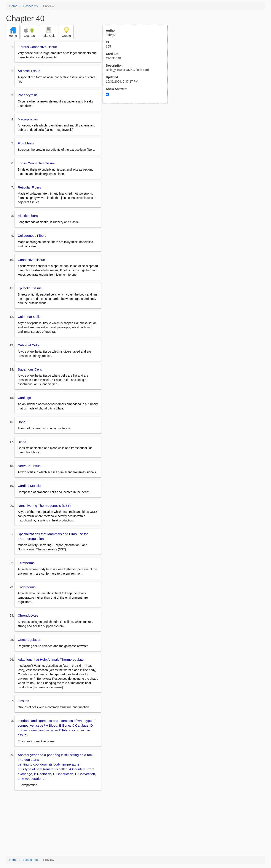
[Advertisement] (137, 145)
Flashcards (30, 6)
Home (13, 6)
